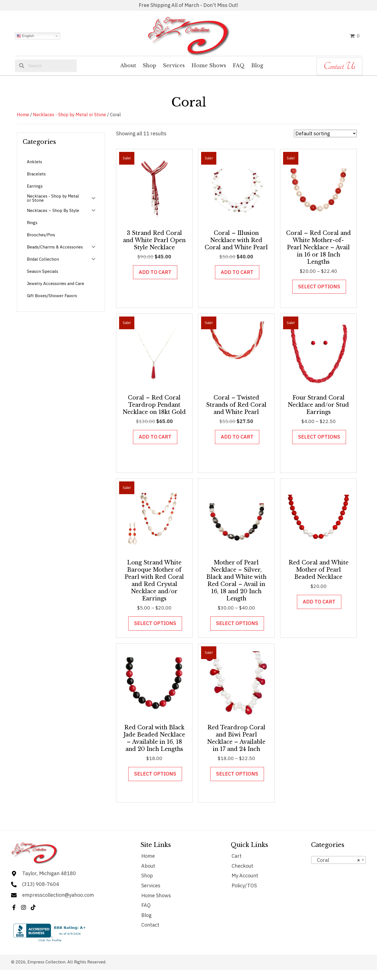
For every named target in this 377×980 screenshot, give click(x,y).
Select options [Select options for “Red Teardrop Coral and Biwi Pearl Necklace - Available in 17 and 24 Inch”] (237, 774)
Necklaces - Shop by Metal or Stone (70, 115)
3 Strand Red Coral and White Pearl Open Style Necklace (154, 240)
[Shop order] (325, 133)
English (25, 36)
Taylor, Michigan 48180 (49, 873)
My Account (245, 876)
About (148, 866)
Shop (147, 876)
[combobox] (338, 860)
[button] (14, 908)
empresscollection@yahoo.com (58, 895)
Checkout (242, 866)
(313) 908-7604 (41, 884)
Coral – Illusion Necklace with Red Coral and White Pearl (236, 240)
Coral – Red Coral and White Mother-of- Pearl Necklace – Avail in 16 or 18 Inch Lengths (319, 247)
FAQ (146, 905)
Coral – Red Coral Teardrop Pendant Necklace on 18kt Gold (154, 405)
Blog (146, 915)
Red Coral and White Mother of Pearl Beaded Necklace (319, 570)
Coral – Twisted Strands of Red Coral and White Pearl (236, 405)
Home (23, 115)
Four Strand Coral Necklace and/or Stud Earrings (318, 405)
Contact (150, 925)
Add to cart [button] (155, 272)
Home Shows (156, 895)
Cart (237, 856)
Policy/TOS (244, 886)
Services (151, 886)
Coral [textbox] (337, 860)
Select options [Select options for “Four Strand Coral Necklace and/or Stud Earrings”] (319, 437)
